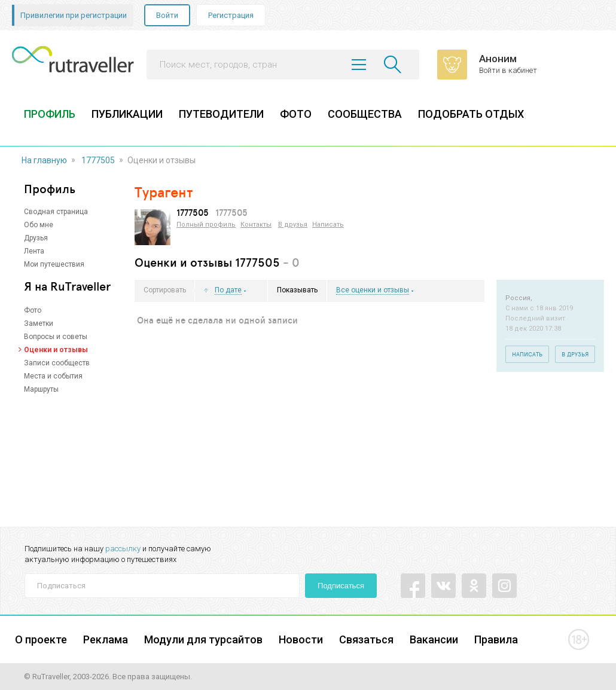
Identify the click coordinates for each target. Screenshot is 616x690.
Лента (34, 251)
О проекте (41, 639)
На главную (44, 160)
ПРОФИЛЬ (50, 114)
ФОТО (296, 114)
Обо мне (39, 225)
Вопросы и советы (56, 337)
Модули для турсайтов (203, 639)
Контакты (256, 225)
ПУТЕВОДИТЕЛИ (221, 114)
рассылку (123, 549)
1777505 (98, 160)
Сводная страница (56, 212)
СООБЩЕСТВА (365, 114)
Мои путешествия (54, 264)
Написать (328, 225)
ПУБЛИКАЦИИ (127, 114)
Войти (167, 15)
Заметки (39, 323)
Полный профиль (206, 225)
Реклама (106, 639)
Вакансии (434, 639)
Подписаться (341, 586)
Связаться (366, 639)
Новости (301, 639)
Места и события (53, 376)
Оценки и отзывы (56, 350)
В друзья (293, 225)
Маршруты (41, 389)
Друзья (36, 238)
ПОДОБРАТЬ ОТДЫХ (471, 114)
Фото (33, 310)
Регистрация (231, 15)
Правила (496, 639)
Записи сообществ (57, 363)
